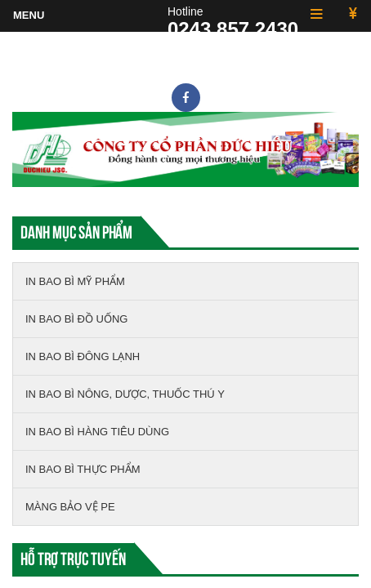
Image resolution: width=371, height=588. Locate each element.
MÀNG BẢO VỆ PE (70, 507)
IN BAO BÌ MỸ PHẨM (75, 281)
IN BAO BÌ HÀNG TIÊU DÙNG (97, 432)
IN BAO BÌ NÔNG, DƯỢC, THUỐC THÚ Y (125, 394)
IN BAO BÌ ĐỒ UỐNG (76, 319)
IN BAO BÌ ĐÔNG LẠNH (83, 356)
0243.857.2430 (233, 29)
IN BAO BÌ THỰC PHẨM (83, 469)
